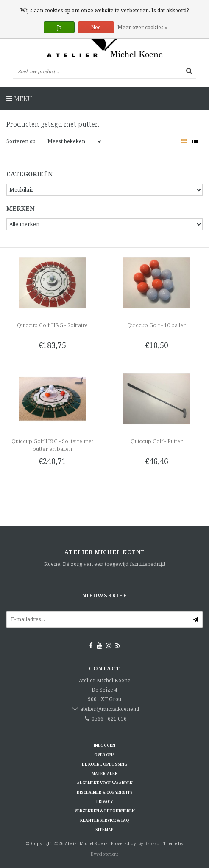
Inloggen (104, 745)
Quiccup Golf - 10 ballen (157, 325)
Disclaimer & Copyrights (105, 792)
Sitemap (104, 830)
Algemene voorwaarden (105, 783)
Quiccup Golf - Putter (157, 441)
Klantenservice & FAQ (105, 820)
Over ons (104, 755)
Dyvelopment (104, 854)
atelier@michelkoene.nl (110, 709)
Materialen (105, 773)
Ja (59, 27)
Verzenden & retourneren (105, 811)
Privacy (104, 802)
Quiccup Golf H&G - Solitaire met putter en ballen (52, 445)
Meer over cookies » (142, 27)
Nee (96, 27)
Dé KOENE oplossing (104, 764)
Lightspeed (148, 843)
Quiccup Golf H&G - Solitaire (52, 325)
